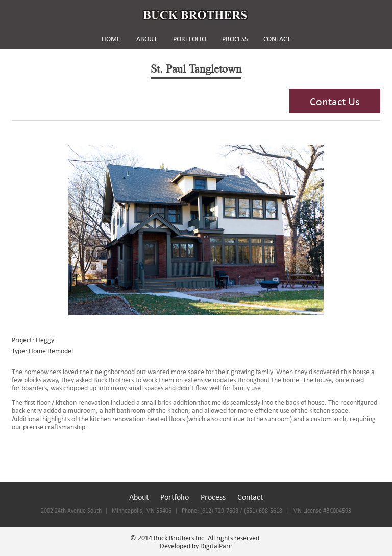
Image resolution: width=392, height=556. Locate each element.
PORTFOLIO (190, 39)
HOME (111, 39)
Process (213, 497)
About (139, 497)
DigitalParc (216, 546)
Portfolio (175, 497)
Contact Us (335, 101)
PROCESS (235, 39)
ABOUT (147, 39)
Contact (250, 497)
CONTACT (277, 39)
